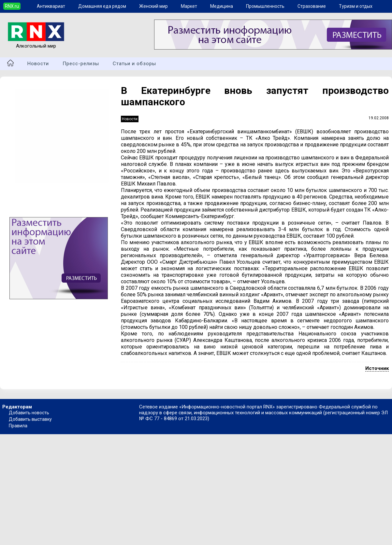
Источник (377, 368)
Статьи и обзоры (134, 64)
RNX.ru (12, 6)
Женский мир (153, 6)
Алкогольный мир (36, 43)
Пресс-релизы (81, 64)
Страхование (312, 6)
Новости (38, 64)
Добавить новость (29, 413)
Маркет (189, 6)
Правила (18, 426)
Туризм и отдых (356, 6)
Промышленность (265, 6)
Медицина (222, 6)
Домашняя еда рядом (102, 6)
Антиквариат (51, 6)
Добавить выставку (30, 419)
